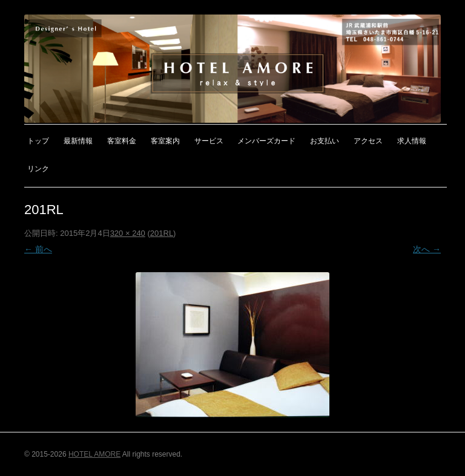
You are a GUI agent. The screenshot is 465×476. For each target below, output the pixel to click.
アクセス (368, 141)
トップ (38, 141)
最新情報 (78, 141)
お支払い (325, 141)
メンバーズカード (266, 141)
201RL (162, 233)
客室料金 (122, 141)
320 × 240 (128, 233)
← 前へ (38, 249)
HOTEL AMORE (94, 454)
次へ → (427, 249)
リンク (38, 169)
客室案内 (165, 141)
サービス (209, 141)
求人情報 (412, 141)
